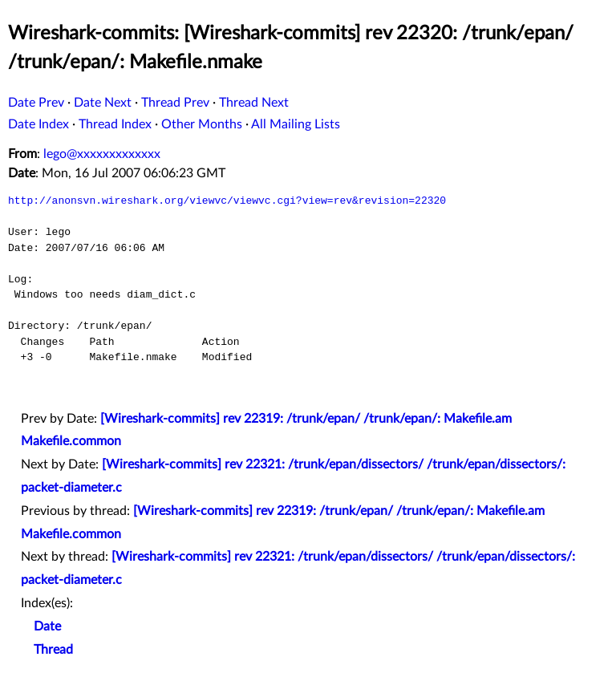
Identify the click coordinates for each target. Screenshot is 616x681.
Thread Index (115, 124)
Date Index (38, 124)
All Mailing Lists (296, 124)
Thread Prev (175, 103)
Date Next (103, 103)
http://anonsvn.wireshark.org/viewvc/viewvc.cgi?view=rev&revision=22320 (227, 201)
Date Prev (36, 103)
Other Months (202, 124)
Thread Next (254, 103)
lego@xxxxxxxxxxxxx (102, 154)
